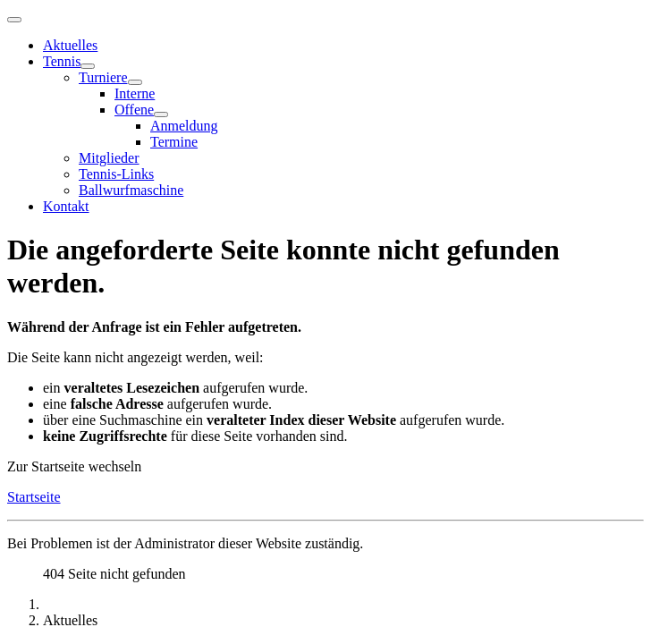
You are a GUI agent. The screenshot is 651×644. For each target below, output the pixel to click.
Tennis (62, 61)
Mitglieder (109, 158)
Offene (134, 110)
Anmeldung (184, 126)
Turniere (103, 77)
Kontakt (66, 206)
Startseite (34, 497)
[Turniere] (135, 82)
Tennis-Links (116, 174)
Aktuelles (70, 45)
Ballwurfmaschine (131, 190)
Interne (135, 93)
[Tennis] (88, 66)
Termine (174, 142)
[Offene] (161, 114)
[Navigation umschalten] (14, 20)
